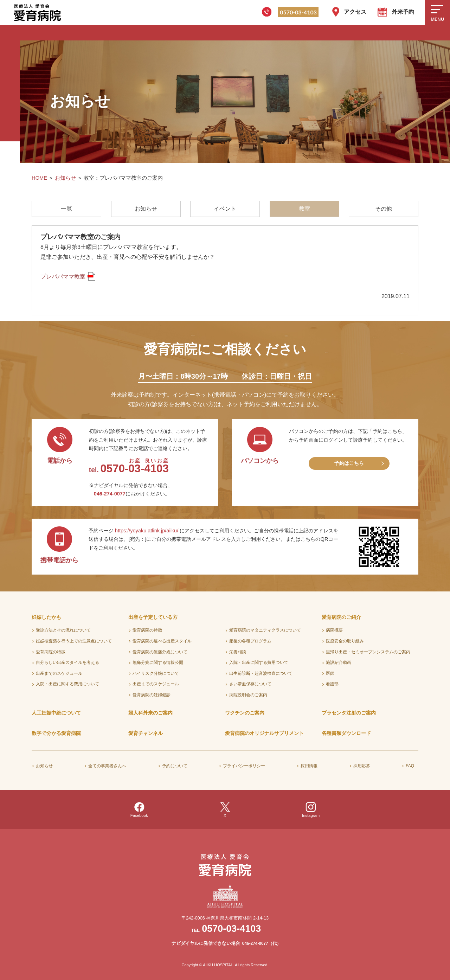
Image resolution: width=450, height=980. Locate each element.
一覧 (66, 209)
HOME (39, 178)
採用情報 (309, 766)
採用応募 (362, 766)
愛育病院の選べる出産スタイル (162, 641)
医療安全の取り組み (345, 641)
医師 (330, 673)
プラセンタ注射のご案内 (349, 713)
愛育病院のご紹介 (341, 617)
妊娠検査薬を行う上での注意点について (74, 641)
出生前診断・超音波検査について (261, 673)
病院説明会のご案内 (248, 695)
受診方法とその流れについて (63, 630)
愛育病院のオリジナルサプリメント (264, 733)
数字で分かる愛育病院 (56, 733)
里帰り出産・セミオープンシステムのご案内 (368, 652)
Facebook (139, 810)
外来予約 (403, 12)
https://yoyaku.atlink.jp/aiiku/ (147, 531)
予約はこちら (349, 463)
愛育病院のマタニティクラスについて (265, 630)
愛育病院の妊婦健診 (152, 695)
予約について (175, 766)
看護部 (332, 684)
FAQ (410, 766)
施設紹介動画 (339, 662)
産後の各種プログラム (250, 641)
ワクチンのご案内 (245, 713)
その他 (384, 209)
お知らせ (65, 178)
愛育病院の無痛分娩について (160, 652)
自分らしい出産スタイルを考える (67, 662)
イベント (225, 209)
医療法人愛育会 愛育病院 (39, 13)
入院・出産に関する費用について (67, 684)
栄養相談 (238, 652)
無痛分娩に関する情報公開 (158, 662)
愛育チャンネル (146, 733)
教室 (304, 209)
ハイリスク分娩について (156, 673)
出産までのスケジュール (59, 673)
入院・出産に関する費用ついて (259, 662)
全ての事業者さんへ (107, 766)
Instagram (311, 810)
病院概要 (334, 630)
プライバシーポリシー (244, 766)
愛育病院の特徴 (51, 652)
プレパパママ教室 (63, 277)
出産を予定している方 (153, 617)
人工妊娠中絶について (56, 713)
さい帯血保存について (250, 684)
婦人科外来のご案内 (150, 713)
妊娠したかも (46, 617)
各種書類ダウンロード (346, 733)
